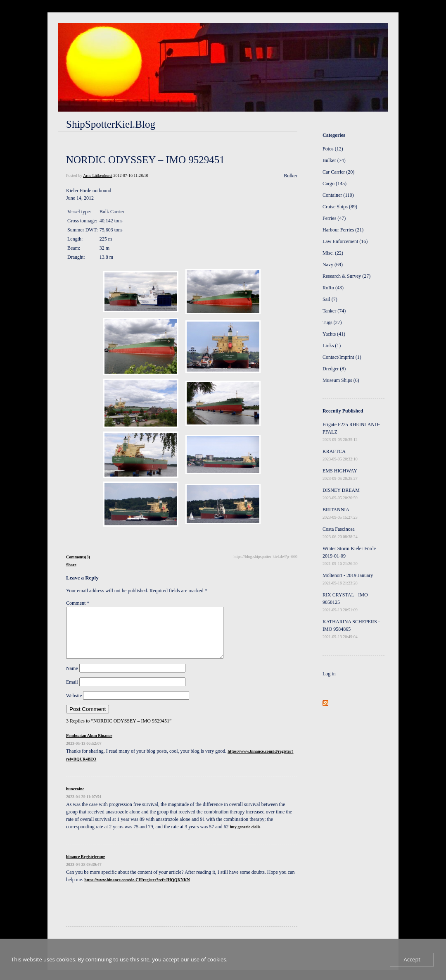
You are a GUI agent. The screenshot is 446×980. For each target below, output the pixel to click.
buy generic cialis (245, 837)
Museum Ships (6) (341, 380)
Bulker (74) (334, 160)
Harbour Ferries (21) (343, 230)
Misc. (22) (333, 253)
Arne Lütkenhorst (98, 175)
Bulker (291, 176)
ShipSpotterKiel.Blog (111, 124)
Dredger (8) (334, 369)
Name (72, 678)
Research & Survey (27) (346, 276)
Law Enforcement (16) (345, 241)
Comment (78, 603)
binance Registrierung (86, 867)
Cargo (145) (334, 184)
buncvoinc (75, 799)
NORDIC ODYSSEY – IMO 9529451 (145, 160)
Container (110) (338, 195)
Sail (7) (330, 299)
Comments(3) (78, 557)
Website (74, 706)
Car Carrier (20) (338, 172)
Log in (329, 674)
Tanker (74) (334, 311)
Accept (412, 959)
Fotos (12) (333, 149)
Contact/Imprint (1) (342, 357)
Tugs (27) (332, 322)
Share (71, 565)
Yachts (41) (334, 334)
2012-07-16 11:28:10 (130, 175)
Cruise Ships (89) (340, 207)
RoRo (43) (333, 288)
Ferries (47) (334, 218)
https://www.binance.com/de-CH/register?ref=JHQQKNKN (137, 890)
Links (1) (332, 346)
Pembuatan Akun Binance (89, 745)
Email (72, 692)
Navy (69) (333, 265)
